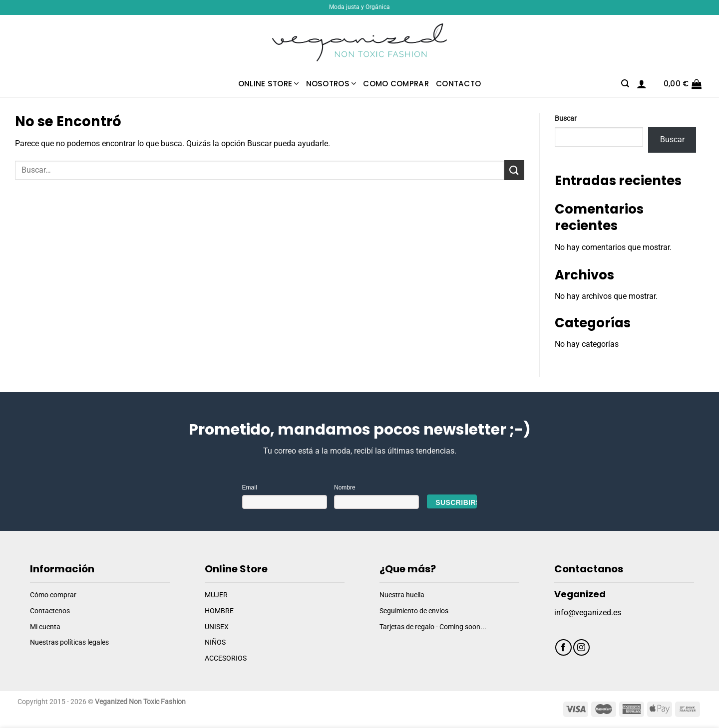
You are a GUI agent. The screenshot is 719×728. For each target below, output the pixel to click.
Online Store (269, 84)
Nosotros (331, 84)
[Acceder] (642, 84)
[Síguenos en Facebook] (563, 647)
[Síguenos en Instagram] (581, 647)
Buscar (566, 119)
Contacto (458, 84)
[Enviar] (514, 170)
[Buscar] (625, 84)
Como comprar (396, 84)
